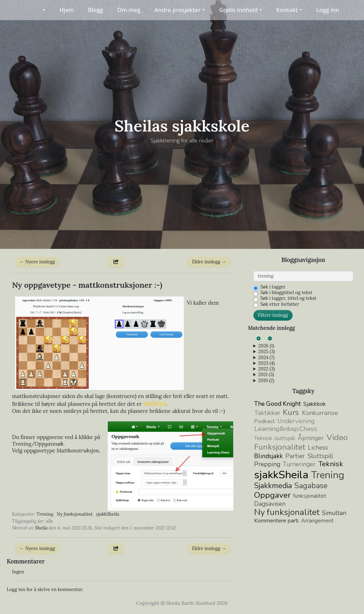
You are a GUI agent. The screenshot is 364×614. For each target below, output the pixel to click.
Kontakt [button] (287, 10)
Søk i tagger (273, 287)
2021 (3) (266, 375)
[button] (39, 10)
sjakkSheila (108, 514)
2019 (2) (266, 381)
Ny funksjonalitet (74, 514)
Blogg (96, 10)
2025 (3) (266, 352)
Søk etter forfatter (280, 304)
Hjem (67, 10)
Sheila (41, 528)
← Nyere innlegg (37, 262)
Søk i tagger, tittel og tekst (289, 298)
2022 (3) (266, 369)
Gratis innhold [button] (239, 10)
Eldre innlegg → (209, 262)
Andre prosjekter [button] (178, 10)
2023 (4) (266, 363)
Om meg (129, 10)
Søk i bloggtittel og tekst (286, 293)
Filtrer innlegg (273, 315)
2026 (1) (266, 346)
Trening (45, 514)
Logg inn (328, 10)
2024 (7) (266, 358)
